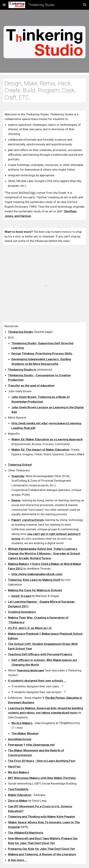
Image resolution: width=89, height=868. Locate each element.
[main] (45, 90)
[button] (4, 5)
